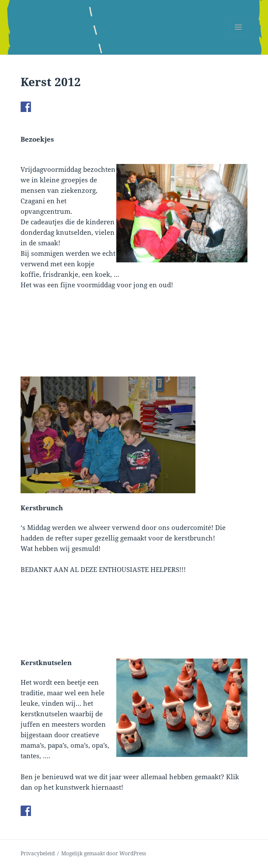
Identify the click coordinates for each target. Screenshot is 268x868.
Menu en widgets (238, 36)
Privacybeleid (38, 853)
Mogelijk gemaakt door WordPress (104, 853)
